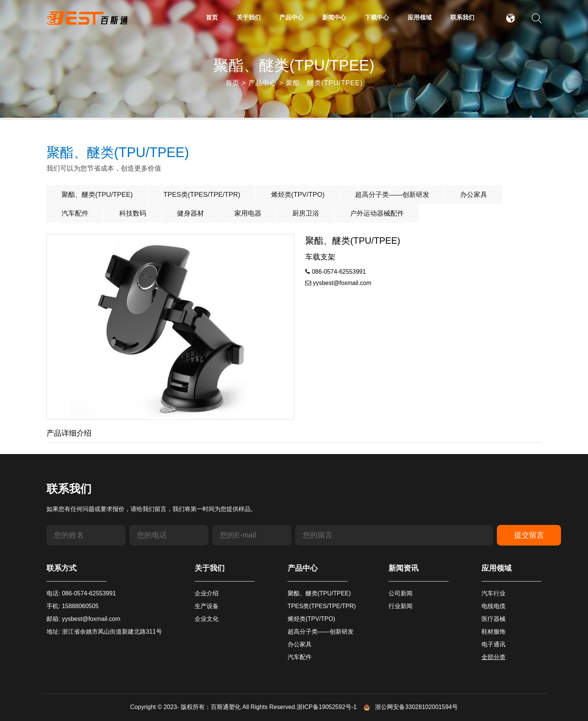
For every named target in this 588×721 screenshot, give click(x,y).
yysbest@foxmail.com (338, 283)
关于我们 (249, 17)
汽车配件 (75, 213)
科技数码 (133, 213)
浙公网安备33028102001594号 (411, 707)
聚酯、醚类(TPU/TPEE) (324, 83)
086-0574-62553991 (336, 272)
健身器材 (190, 213)
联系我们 (462, 17)
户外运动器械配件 (377, 213)
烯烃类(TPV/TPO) (298, 195)
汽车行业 (493, 593)
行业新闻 (400, 606)
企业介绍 (207, 593)
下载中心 (377, 17)
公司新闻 (400, 593)
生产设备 (207, 606)
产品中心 (291, 17)
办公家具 (474, 195)
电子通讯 (493, 644)
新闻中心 (334, 17)
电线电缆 (493, 606)
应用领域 (420, 17)
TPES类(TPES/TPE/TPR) (202, 195)
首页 (212, 17)
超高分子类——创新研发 (392, 195)
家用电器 (248, 213)
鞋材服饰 (493, 632)
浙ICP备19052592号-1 (327, 707)
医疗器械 (493, 619)
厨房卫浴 (306, 213)
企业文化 (207, 619)
